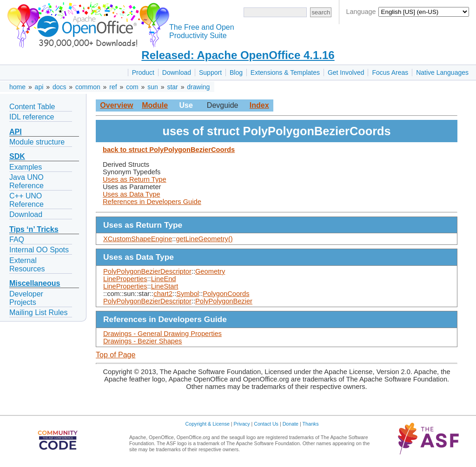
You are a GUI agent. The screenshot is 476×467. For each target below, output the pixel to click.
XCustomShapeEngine (138, 239)
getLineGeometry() (204, 239)
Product (143, 72)
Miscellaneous (35, 283)
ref (113, 87)
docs (59, 87)
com (132, 87)
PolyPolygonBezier (224, 301)
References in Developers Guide (152, 202)
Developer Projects (26, 298)
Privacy (242, 424)
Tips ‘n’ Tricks (34, 229)
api (39, 87)
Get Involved (346, 72)
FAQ (17, 240)
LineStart (165, 286)
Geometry (210, 271)
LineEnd (164, 279)
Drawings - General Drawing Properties (162, 334)
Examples (26, 167)
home (17, 87)
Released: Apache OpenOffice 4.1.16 (238, 55)
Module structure (37, 142)
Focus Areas (390, 72)
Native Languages (442, 72)
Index (259, 105)
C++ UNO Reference (26, 200)
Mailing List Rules (38, 312)
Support (210, 72)
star (172, 87)
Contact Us (266, 424)
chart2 (163, 294)
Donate (291, 424)
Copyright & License (208, 424)
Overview (116, 105)
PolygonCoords (226, 294)
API (16, 132)
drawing (198, 87)
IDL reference (32, 117)
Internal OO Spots (39, 250)
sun (153, 87)
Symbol (188, 294)
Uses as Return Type (135, 179)
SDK (17, 156)
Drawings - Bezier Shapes (142, 341)
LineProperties (125, 279)
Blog (236, 72)
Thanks (311, 424)
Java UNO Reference (26, 181)
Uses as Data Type (132, 194)
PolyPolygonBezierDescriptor (147, 271)
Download (177, 72)
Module (155, 105)
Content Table (32, 107)
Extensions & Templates (285, 72)
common (88, 87)
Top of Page (116, 355)
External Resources (27, 265)
